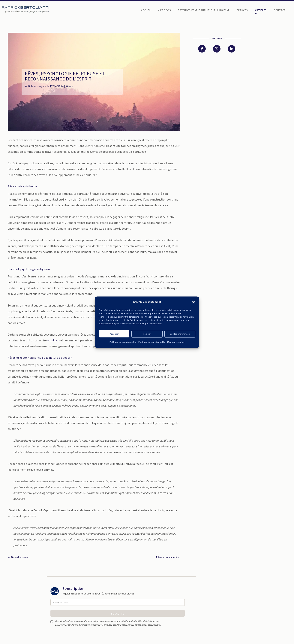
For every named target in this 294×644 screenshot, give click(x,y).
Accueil (146, 11)
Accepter (114, 334)
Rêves (69, 86)
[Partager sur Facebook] (202, 49)
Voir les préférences (180, 334)
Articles (261, 11)
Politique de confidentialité (123, 342)
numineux (54, 340)
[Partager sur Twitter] (217, 49)
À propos (165, 11)
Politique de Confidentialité (135, 621)
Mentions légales (176, 342)
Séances (242, 11)
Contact (280, 11)
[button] (193, 302)
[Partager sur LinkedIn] (232, 49)
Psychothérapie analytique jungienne (204, 11)
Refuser (147, 334)
